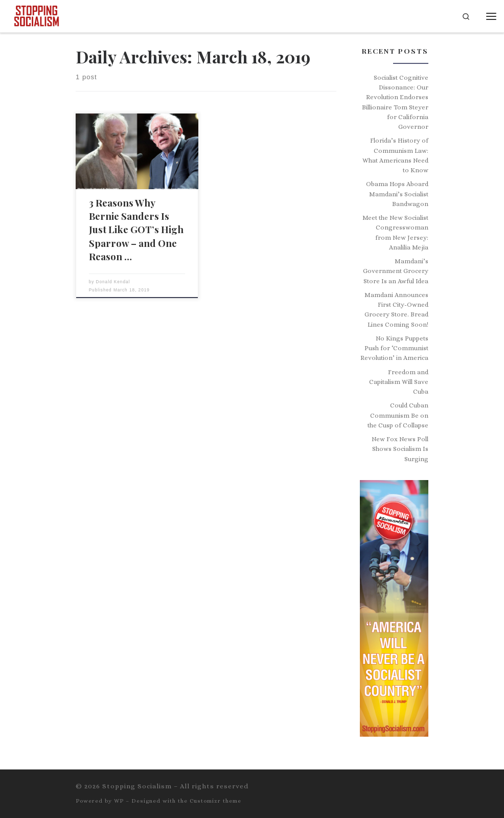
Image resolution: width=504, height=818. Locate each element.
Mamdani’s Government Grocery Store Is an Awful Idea (396, 271)
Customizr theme (215, 801)
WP (119, 801)
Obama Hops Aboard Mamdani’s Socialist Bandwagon (397, 194)
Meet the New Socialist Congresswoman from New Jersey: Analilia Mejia (395, 233)
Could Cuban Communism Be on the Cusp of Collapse (398, 415)
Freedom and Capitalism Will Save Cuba (399, 382)
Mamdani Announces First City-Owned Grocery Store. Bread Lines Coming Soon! (396, 310)
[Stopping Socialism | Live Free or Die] (37, 15)
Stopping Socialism (137, 786)
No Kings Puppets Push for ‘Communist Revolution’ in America (394, 348)
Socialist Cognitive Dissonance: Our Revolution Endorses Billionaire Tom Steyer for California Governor (395, 103)
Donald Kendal (113, 282)
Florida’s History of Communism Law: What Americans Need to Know (395, 155)
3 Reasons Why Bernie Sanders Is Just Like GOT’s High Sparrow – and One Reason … (136, 230)
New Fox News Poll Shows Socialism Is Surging (400, 449)
